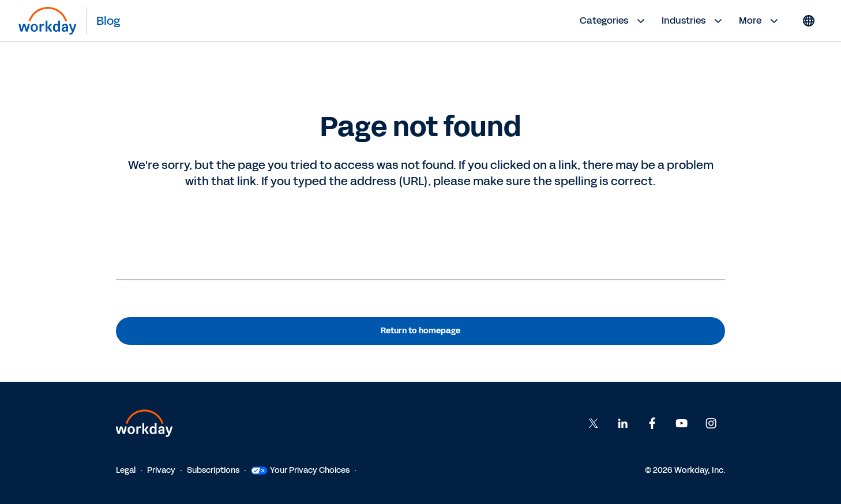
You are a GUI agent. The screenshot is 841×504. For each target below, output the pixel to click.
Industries (693, 21)
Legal (126, 470)
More (760, 21)
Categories (614, 21)
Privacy (161, 470)
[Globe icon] (809, 21)
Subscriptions (213, 470)
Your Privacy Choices (300, 470)
